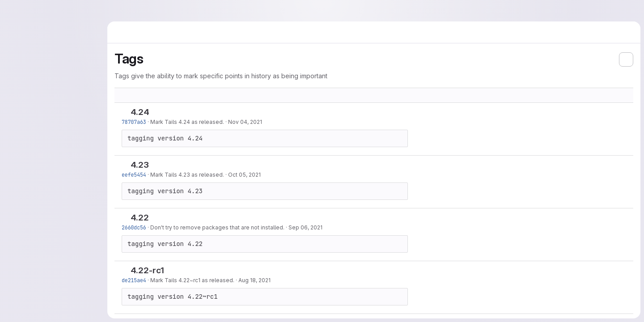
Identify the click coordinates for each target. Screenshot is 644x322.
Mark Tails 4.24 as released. (187, 122)
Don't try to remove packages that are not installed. (217, 227)
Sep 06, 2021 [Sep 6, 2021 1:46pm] (305, 227)
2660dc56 (134, 227)
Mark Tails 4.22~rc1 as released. (192, 280)
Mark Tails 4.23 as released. (187, 175)
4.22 (140, 218)
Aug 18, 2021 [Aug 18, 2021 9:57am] (254, 280)
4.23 (140, 165)
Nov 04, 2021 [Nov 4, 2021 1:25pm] (245, 122)
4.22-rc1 (147, 270)
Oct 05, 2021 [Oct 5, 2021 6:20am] (244, 175)
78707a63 (134, 122)
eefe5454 (134, 175)
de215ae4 (134, 280)
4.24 (140, 112)
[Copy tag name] (157, 113)
